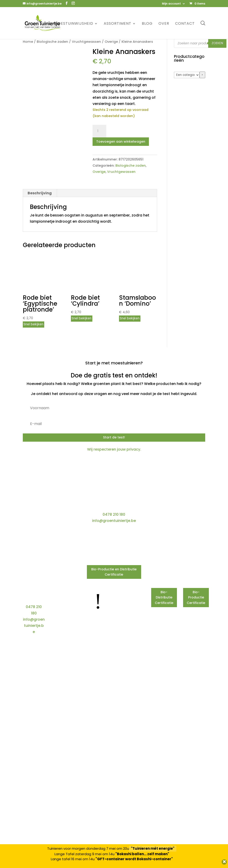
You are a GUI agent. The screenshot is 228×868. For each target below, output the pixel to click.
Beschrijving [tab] (40, 193)
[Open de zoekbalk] (203, 23)
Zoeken (217, 43)
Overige (111, 42)
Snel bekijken (33, 324)
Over (164, 24)
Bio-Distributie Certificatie (164, 598)
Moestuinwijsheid (74, 24)
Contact (185, 24)
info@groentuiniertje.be (114, 521)
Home (28, 42)
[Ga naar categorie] (202, 75)
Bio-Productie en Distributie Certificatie (114, 572)
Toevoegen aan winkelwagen (121, 142)
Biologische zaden (52, 42)
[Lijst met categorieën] (187, 75)
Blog (147, 24)
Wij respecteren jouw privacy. (114, 449)
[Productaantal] (99, 131)
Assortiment (118, 24)
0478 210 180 (114, 514)
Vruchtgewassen (86, 42)
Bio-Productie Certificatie (196, 598)
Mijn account (171, 4)
